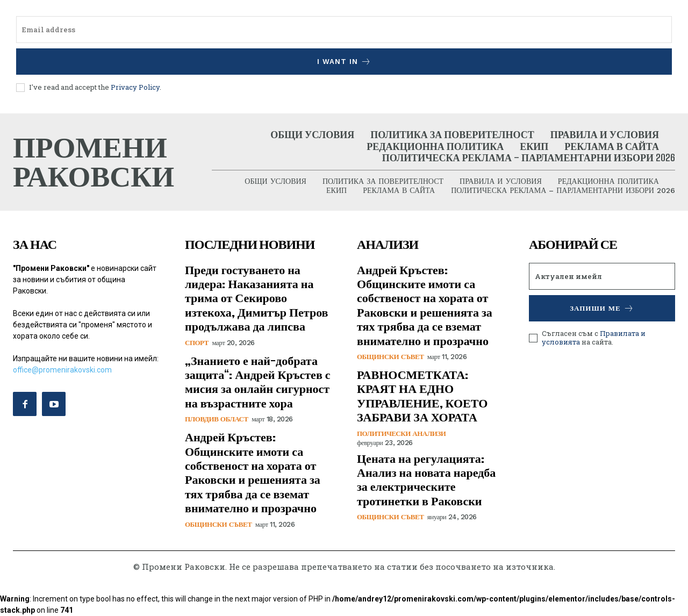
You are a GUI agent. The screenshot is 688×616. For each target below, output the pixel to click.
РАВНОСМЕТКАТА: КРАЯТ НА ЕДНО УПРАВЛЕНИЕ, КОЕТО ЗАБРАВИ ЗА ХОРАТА (422, 396)
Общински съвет (218, 524)
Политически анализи (401, 434)
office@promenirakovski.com (62, 370)
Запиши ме (602, 308)
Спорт (197, 343)
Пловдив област (217, 420)
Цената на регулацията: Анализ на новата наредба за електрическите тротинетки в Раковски (426, 479)
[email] (344, 30)
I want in (344, 62)
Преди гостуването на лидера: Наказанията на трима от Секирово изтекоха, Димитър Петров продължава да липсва (257, 298)
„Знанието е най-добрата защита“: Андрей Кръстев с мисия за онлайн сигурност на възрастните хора (258, 382)
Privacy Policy (135, 87)
